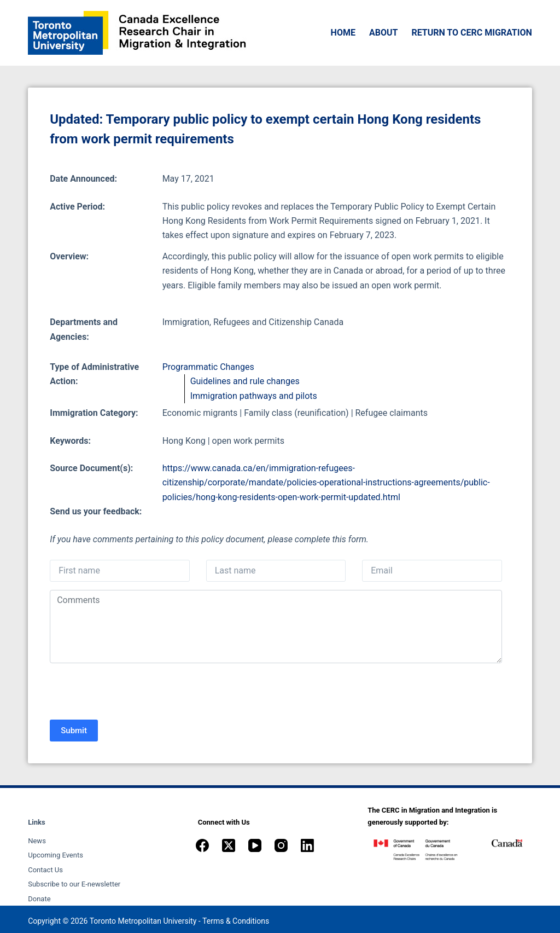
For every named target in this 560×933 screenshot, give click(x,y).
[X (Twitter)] (229, 845)
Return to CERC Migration (471, 33)
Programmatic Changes (208, 367)
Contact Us (45, 870)
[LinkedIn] (307, 845)
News (37, 841)
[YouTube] (255, 845)
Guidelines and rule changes (245, 381)
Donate (39, 899)
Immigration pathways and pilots (254, 396)
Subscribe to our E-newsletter (74, 884)
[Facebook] (202, 845)
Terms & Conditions (236, 921)
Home (343, 33)
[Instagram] (281, 845)
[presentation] (133, 693)
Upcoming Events (56, 855)
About (383, 33)
